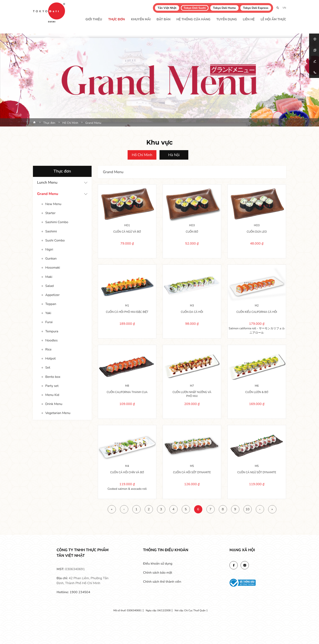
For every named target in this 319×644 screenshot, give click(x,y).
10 (247, 509)
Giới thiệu (94, 19)
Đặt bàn (164, 19)
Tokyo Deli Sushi (195, 8)
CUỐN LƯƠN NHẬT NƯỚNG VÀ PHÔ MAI (192, 394)
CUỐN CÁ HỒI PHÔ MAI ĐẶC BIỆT (127, 312)
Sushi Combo (55, 240)
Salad (49, 285)
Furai (49, 322)
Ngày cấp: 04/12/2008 (158, 610)
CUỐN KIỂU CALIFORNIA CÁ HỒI (257, 312)
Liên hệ (249, 19)
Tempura (52, 331)
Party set (52, 385)
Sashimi (51, 231)
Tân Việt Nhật (167, 8)
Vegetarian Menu (58, 412)
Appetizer (52, 295)
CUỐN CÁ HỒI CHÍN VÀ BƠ (127, 472)
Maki (49, 276)
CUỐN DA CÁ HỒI (192, 312)
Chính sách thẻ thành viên (162, 582)
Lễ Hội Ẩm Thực (273, 19)
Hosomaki (53, 267)
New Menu (53, 204)
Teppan (51, 304)
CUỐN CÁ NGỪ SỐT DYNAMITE (257, 472)
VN (284, 8)
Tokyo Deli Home (224, 8)
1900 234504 (80, 592)
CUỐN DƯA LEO (257, 231)
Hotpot (50, 358)
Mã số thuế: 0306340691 (127, 610)
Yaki (48, 313)
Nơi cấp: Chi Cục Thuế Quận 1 (191, 610)
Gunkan (51, 258)
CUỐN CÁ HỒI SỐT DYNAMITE (192, 472)
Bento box (53, 376)
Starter (50, 213)
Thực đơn (117, 19)
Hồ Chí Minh (142, 155)
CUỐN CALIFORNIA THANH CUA (127, 392)
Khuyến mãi (141, 19)
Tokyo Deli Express (256, 8)
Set (48, 367)
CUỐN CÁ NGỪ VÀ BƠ (127, 231)
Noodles (51, 340)
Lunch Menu (47, 182)
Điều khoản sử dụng (158, 564)
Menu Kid (52, 394)
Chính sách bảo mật (158, 573)
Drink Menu (54, 403)
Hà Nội (174, 155)
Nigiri (49, 249)
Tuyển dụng (227, 19)
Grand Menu (48, 194)
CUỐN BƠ (192, 231)
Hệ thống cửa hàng (193, 19)
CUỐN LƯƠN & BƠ (257, 392)
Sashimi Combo (57, 222)
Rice (48, 349)
